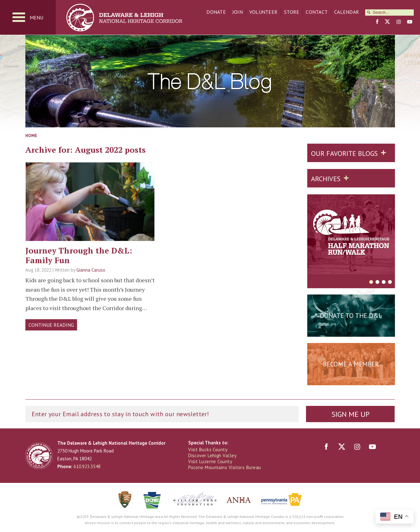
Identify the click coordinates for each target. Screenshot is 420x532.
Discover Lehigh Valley (212, 455)
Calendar (347, 12)
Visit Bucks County (208, 450)
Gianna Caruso (91, 270)
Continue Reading (51, 325)
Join (238, 12)
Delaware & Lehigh (39, 456)
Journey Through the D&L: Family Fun (79, 255)
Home (31, 136)
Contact (317, 12)
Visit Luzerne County (210, 461)
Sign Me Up (350, 414)
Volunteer (263, 12)
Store (292, 12)
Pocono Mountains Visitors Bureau (225, 467)
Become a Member (351, 364)
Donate (216, 12)
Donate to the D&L (351, 316)
